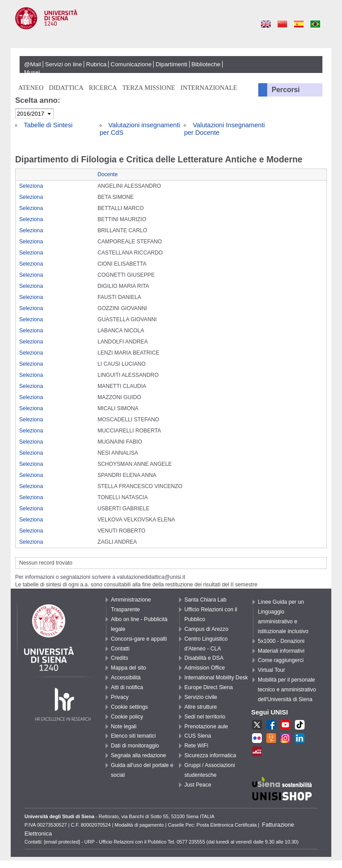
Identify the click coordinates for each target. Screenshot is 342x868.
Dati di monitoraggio (135, 746)
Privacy (120, 697)
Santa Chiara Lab (206, 600)
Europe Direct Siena (209, 687)
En (266, 24)
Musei (32, 72)
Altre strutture (201, 707)
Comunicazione (131, 64)
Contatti (120, 649)
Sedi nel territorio (205, 717)
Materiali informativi (281, 651)
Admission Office (205, 668)
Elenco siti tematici (133, 736)
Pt (315, 24)
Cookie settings (129, 707)
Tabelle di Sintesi (48, 125)
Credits (120, 658)
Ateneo (31, 88)
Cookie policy (127, 717)
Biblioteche (206, 64)
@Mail (33, 64)
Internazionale (209, 88)
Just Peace (198, 785)
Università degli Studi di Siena (171, 28)
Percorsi (286, 90)
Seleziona (31, 186)
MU (257, 752)
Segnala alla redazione (138, 755)
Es (299, 24)
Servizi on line (63, 64)
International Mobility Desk (216, 678)
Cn (282, 24)
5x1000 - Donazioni (281, 641)
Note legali (124, 727)
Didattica (66, 88)
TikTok (300, 726)
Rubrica (96, 64)
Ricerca (103, 88)
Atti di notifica (127, 687)
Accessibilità (126, 678)
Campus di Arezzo (206, 629)
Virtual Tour (271, 670)
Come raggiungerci (281, 660)
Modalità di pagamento (139, 825)
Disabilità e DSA (204, 658)
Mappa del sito (128, 668)
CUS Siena (198, 736)
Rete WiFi (196, 746)
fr (257, 739)
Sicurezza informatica (210, 755)
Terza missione (149, 88)
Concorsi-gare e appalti (139, 639)
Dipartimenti (171, 64)
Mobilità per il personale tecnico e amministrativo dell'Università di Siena (287, 690)
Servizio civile (201, 697)
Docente (108, 174)
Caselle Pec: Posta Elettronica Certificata (212, 825)
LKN (300, 739)
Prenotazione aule (206, 727)
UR (271, 739)
